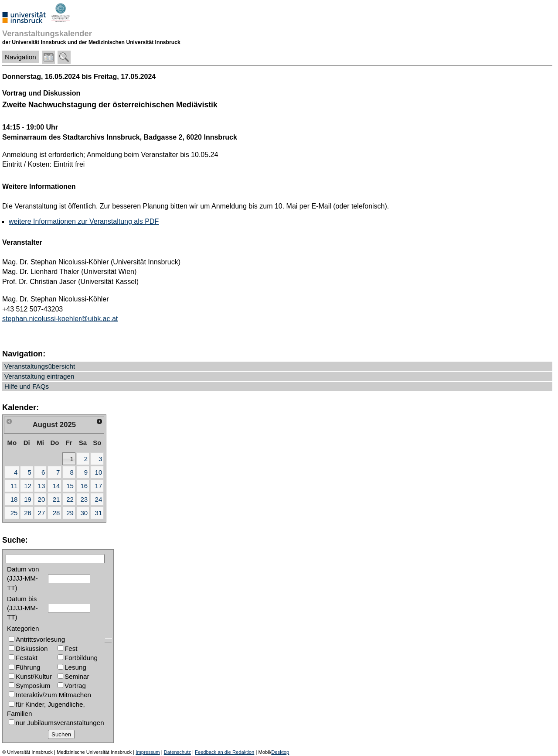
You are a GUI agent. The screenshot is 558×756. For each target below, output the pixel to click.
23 (84, 499)
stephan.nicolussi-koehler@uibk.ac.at (60, 319)
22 (70, 499)
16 (84, 486)
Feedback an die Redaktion (225, 752)
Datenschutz (177, 752)
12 (28, 486)
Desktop (280, 752)
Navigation (20, 57)
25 (14, 513)
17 (99, 486)
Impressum (148, 752)
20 (42, 499)
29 (70, 513)
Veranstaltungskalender (47, 33)
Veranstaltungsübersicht (40, 366)
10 (99, 472)
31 (99, 513)
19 (28, 499)
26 (28, 513)
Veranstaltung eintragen (39, 376)
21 (56, 499)
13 (42, 486)
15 (70, 486)
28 (56, 513)
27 (42, 513)
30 (84, 513)
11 (14, 486)
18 (14, 499)
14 (56, 486)
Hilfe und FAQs (27, 386)
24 (99, 499)
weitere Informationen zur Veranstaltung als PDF (84, 221)
